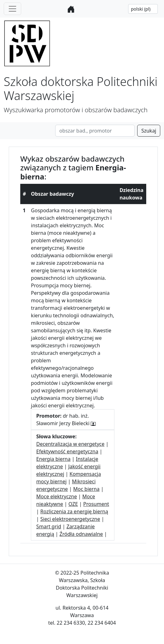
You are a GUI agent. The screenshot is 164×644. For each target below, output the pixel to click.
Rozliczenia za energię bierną (74, 511)
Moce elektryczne (56, 496)
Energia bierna (53, 459)
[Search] (95, 131)
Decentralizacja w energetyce (70, 444)
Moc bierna (87, 489)
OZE (73, 504)
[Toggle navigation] (12, 9)
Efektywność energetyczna (67, 451)
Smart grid (49, 526)
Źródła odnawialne (81, 534)
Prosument (96, 504)
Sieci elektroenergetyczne (70, 519)
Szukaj (149, 131)
